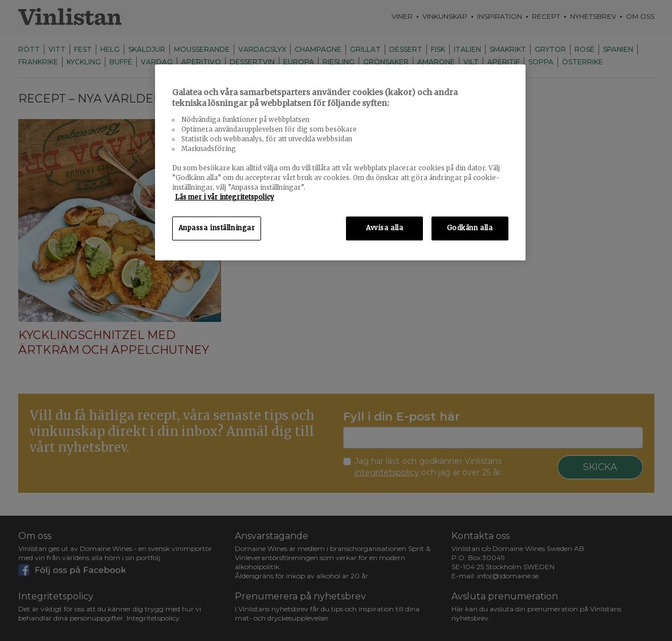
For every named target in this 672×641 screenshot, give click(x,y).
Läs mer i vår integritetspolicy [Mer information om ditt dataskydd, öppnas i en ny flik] (225, 197)
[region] (340, 163)
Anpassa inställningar (217, 228)
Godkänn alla (470, 228)
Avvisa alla (384, 228)
